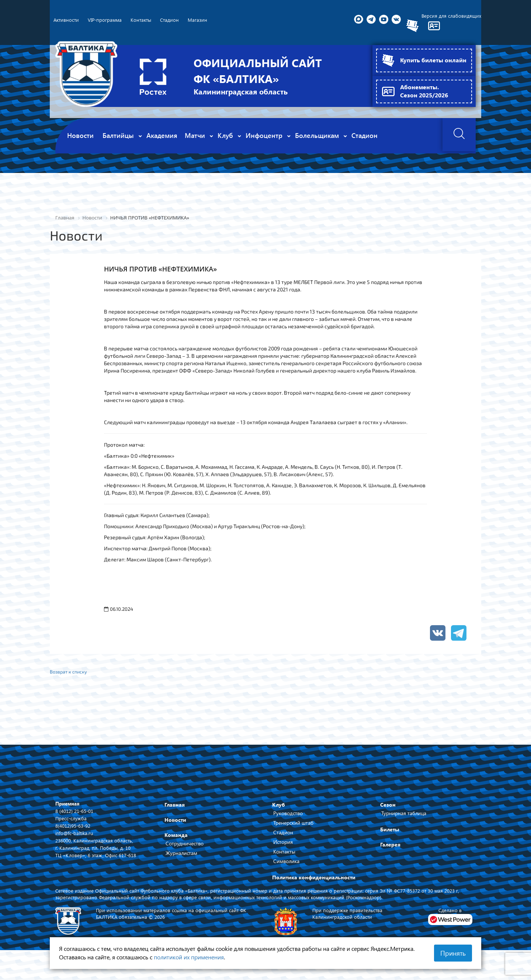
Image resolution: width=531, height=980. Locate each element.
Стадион (283, 836)
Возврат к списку (71, 674)
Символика (286, 865)
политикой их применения (189, 957)
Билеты (390, 833)
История (283, 846)
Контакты (284, 855)
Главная (175, 808)
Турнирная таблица (404, 817)
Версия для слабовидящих (451, 16)
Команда (176, 839)
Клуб (279, 808)
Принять (453, 953)
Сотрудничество (185, 847)
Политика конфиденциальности (314, 881)
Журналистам (181, 857)
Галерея (390, 848)
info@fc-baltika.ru (75, 837)
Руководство (288, 817)
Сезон (388, 808)
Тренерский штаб (293, 826)
